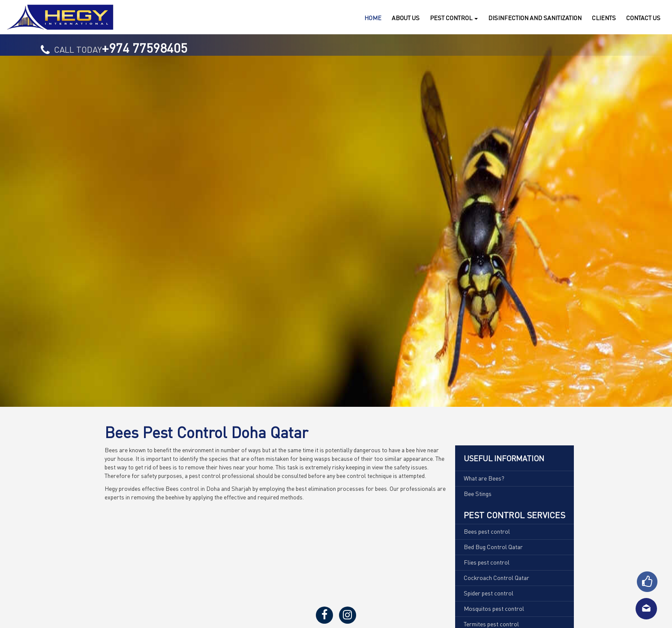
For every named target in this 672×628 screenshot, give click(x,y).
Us (643, 18)
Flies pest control (487, 562)
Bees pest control (487, 531)
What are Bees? (484, 478)
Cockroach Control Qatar (496, 577)
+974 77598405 (144, 48)
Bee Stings (478, 493)
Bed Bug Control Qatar (493, 547)
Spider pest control (489, 593)
